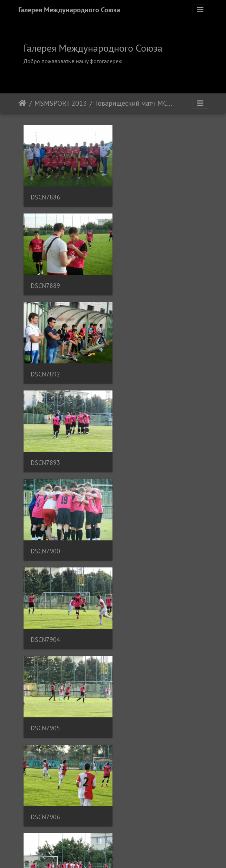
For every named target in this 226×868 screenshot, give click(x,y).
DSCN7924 (45, 705)
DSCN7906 (140, 450)
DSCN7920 (140, 535)
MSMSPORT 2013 (61, 103)
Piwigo (122, 853)
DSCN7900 (45, 364)
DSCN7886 (45, 194)
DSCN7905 (45, 450)
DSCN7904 (140, 364)
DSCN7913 (45, 535)
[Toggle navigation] (200, 10)
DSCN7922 (45, 620)
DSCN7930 (45, 791)
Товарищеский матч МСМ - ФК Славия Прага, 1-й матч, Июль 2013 (135, 103)
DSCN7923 (140, 620)
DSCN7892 (45, 279)
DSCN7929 (140, 705)
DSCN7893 (140, 279)
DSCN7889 (140, 194)
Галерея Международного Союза (69, 10)
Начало (22, 103)
